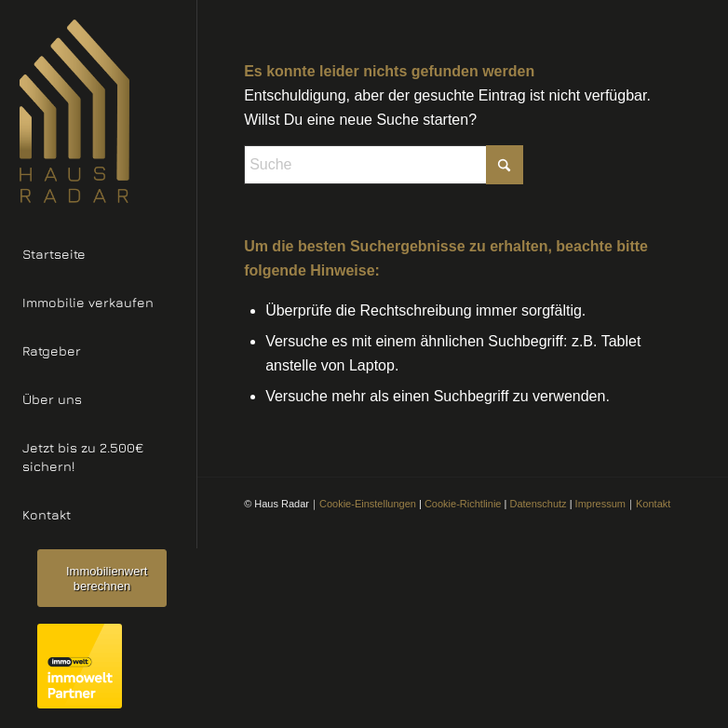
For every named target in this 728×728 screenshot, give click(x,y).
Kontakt (653, 504)
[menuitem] (98, 255)
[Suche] (384, 165)
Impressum (600, 504)
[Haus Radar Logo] (98, 111)
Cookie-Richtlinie (463, 504)
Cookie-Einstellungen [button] (368, 504)
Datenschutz (538, 504)
